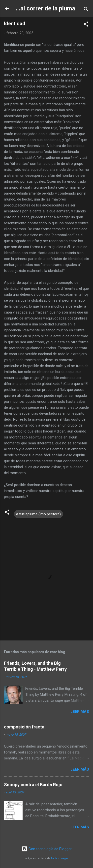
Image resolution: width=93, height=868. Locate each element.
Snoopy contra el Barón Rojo (33, 785)
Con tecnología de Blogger (47, 849)
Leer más (80, 712)
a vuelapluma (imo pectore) (38, 514)
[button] (86, 25)
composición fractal (25, 727)
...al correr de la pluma (46, 8)
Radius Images (60, 858)
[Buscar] (86, 10)
